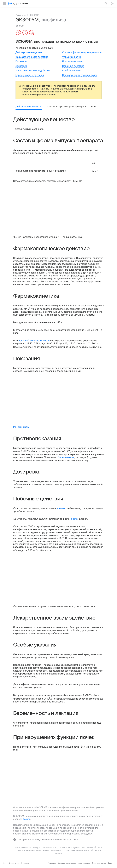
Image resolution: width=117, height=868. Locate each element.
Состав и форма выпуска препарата (82, 52)
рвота (74, 519)
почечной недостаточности (34, 340)
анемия (61, 508)
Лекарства (21, 15)
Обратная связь (99, 863)
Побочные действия (73, 66)
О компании (14, 863)
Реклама (25, 863)
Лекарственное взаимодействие (33, 71)
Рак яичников (21, 427)
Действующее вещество (29, 52)
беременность (66, 457)
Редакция (52, 863)
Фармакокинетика (72, 57)
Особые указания (72, 71)
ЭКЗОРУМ (34, 15)
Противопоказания (72, 61)
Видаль (26, 819)
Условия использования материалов (74, 863)
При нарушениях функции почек (80, 75)
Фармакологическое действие (32, 57)
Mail (5, 863)
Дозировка (21, 66)
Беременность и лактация (30, 75)
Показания (21, 61)
